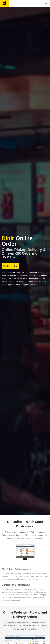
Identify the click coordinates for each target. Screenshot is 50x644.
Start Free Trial (10, 266)
